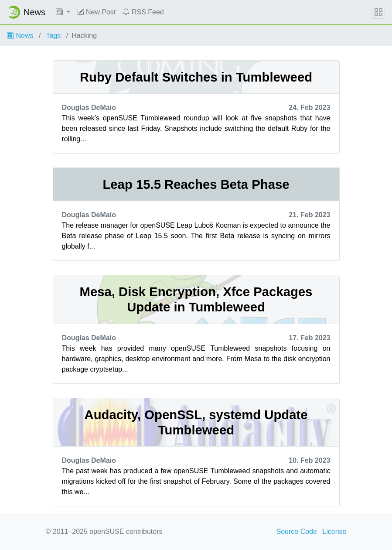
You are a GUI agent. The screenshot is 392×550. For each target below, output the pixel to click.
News (20, 36)
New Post (97, 12)
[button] (63, 12)
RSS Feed (143, 12)
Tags (54, 36)
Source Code (297, 531)
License (334, 531)
